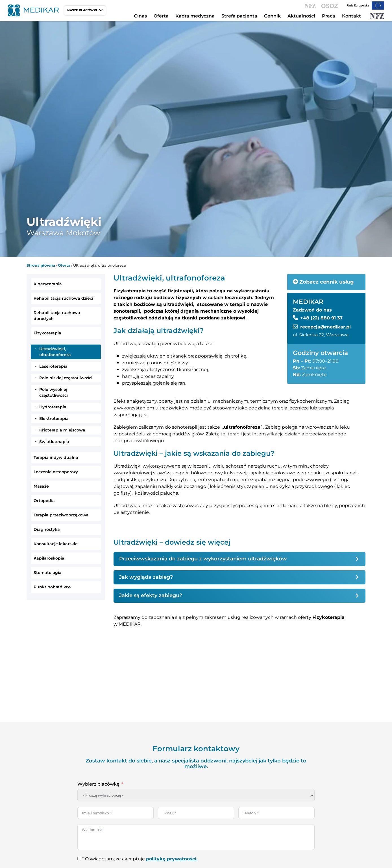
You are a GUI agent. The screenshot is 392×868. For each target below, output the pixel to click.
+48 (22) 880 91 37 (321, 318)
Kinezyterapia (48, 284)
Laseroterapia (53, 366)
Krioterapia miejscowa (62, 430)
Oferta (161, 16)
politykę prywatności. (172, 859)
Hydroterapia (53, 407)
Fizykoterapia (47, 333)
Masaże (41, 486)
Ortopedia (44, 501)
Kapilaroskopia (49, 558)
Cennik (272, 16)
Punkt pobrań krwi (53, 587)
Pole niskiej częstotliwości (66, 378)
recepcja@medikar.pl (325, 327)
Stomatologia (48, 573)
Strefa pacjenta (239, 16)
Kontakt (351, 16)
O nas (140, 16)
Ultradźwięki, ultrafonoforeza (55, 352)
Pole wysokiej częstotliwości (54, 392)
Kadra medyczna (195, 16)
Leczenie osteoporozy (56, 472)
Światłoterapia (54, 442)
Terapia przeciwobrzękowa (61, 515)
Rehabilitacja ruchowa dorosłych (57, 316)
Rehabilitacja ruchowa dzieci (63, 298)
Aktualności (301, 16)
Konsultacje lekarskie (56, 544)
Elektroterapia (54, 418)
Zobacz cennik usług (323, 282)
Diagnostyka (47, 529)
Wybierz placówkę (98, 784)
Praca (329, 16)
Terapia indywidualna (56, 457)
